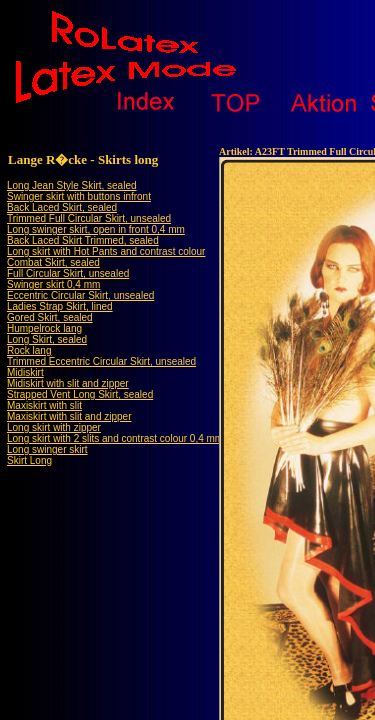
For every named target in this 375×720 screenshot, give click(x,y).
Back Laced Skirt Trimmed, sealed (83, 240)
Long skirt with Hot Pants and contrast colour (106, 251)
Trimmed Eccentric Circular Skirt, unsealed (101, 361)
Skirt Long (29, 460)
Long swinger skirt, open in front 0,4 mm (96, 229)
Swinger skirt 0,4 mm (53, 284)
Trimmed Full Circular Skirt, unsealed (89, 218)
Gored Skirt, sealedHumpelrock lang (50, 323)
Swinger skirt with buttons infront (79, 196)
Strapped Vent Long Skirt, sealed (80, 394)
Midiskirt (25, 372)
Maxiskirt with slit (44, 405)
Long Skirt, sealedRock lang (47, 345)
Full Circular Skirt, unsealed (68, 273)
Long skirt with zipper (54, 427)
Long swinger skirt (47, 449)
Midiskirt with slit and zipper (68, 383)
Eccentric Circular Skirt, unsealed (80, 295)
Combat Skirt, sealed (53, 262)
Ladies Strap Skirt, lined (60, 306)
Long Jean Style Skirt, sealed (72, 185)
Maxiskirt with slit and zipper (69, 416)
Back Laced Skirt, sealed (62, 207)
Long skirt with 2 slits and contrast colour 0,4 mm (115, 438)
